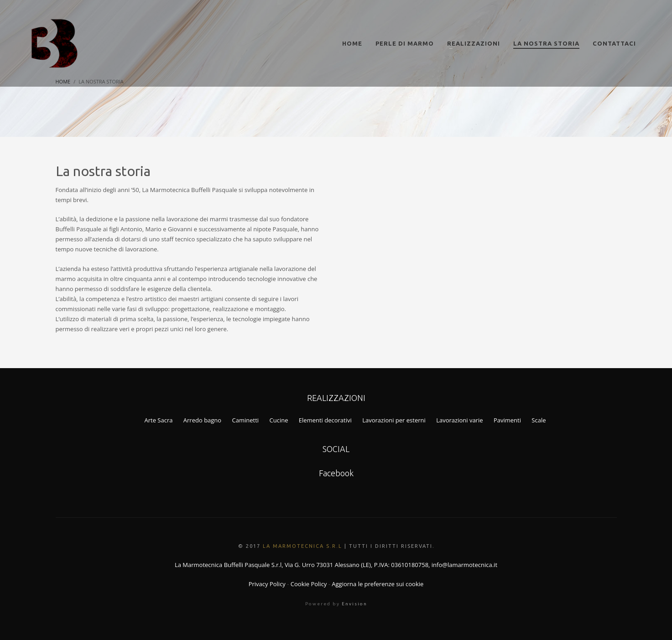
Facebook (336, 473)
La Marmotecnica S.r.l (302, 546)
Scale (539, 420)
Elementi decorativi (325, 420)
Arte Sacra (158, 420)
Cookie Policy (309, 584)
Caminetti (246, 420)
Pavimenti (507, 420)
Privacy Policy (267, 584)
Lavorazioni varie (459, 420)
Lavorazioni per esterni (394, 420)
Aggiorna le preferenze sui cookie (378, 584)
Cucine (279, 420)
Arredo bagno (202, 420)
